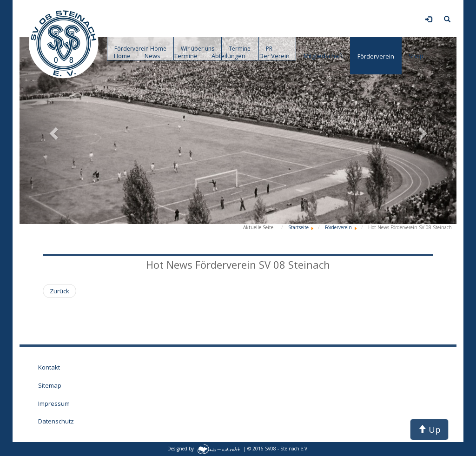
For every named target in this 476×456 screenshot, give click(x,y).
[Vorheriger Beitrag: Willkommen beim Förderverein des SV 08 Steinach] (59, 291)
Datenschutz (56, 421)
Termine (186, 56)
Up (429, 430)
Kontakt (49, 367)
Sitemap (50, 385)
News (152, 56)
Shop (416, 56)
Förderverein (376, 56)
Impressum (54, 403)
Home (122, 56)
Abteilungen (228, 56)
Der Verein (274, 56)
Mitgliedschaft (323, 56)
